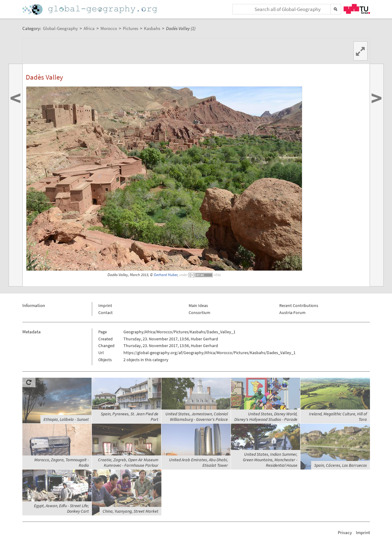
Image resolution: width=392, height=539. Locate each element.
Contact (106, 313)
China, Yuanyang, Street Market (130, 511)
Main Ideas (198, 305)
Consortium (200, 313)
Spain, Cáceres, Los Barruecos (341, 465)
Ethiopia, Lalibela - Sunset (66, 419)
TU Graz (357, 9)
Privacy (345, 532)
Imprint (105, 305)
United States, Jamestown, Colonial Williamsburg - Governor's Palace (197, 417)
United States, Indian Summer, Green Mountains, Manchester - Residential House (270, 460)
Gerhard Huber (166, 275)
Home (90, 9)
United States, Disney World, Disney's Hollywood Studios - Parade (266, 417)
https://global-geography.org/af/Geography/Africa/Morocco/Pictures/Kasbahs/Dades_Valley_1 (209, 353)
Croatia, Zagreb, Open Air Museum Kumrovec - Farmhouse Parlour (128, 462)
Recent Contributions (299, 305)
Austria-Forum (292, 313)
